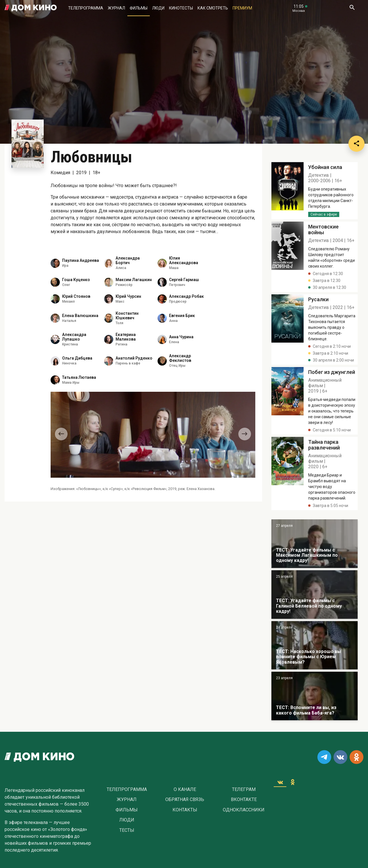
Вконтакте (244, 800)
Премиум (242, 8)
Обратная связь (185, 800)
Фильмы (139, 8)
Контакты (185, 810)
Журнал (116, 8)
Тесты (127, 830)
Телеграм (244, 790)
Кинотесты (181, 8)
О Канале (185, 790)
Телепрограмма (86, 8)
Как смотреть (213, 8)
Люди (158, 8)
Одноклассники (244, 810)
